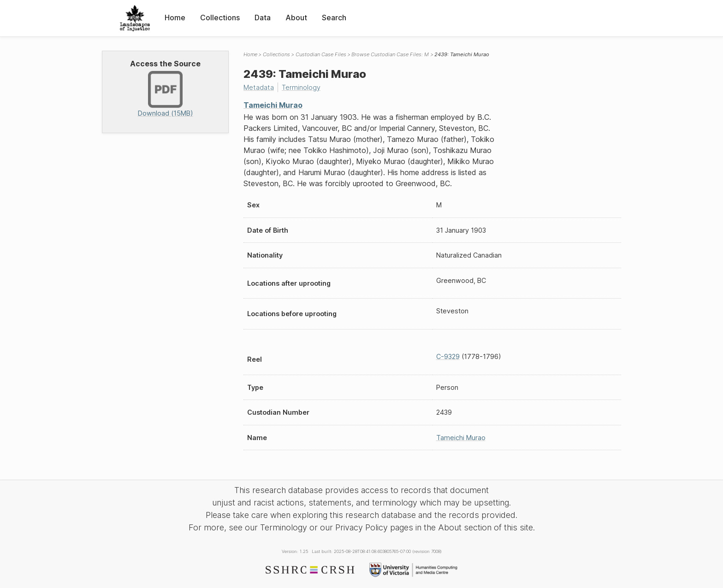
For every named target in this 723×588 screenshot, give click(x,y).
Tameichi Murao (273, 105)
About (296, 18)
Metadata (259, 87)
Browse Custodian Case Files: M (390, 54)
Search (334, 18)
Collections (220, 18)
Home (175, 18)
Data (263, 18)
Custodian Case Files (321, 54)
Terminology (301, 87)
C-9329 (448, 356)
